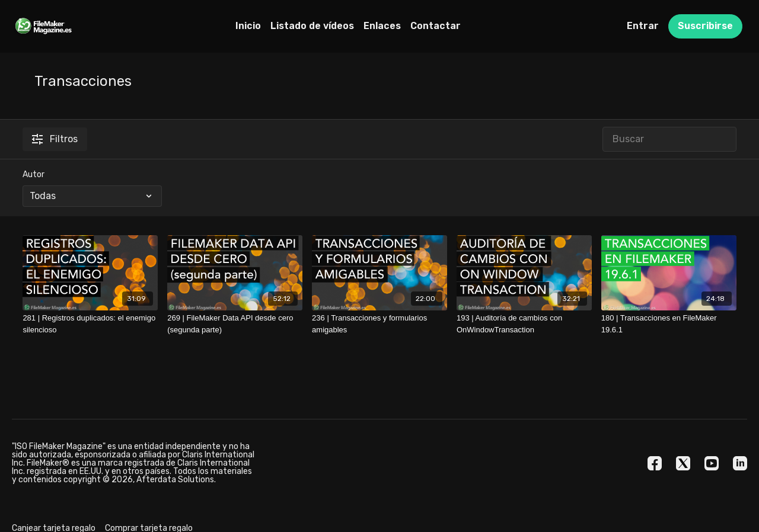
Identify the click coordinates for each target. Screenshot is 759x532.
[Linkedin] (740, 463)
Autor (34, 174)
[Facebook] (655, 463)
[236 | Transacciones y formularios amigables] (379, 324)
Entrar (643, 26)
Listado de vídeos (312, 26)
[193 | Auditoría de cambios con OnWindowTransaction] (524, 324)
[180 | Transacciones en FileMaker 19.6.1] (669, 324)
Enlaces (382, 26)
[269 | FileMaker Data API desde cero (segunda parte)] (235, 324)
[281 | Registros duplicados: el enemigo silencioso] (90, 324)
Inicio (248, 26)
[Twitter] (683, 463)
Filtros (55, 139)
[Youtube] (712, 463)
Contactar (436, 26)
